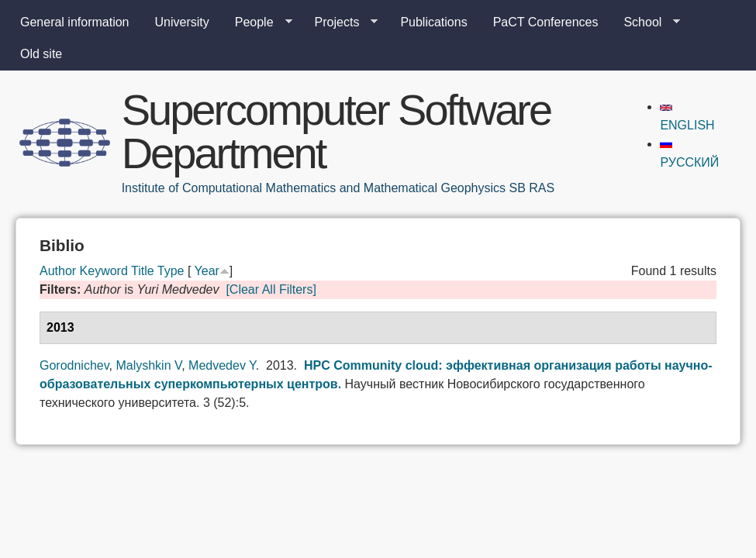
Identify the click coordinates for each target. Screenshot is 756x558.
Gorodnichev (74, 365)
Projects (340, 22)
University (182, 22)
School (646, 22)
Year (207, 271)
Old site (41, 54)
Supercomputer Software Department (336, 131)
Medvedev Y (222, 365)
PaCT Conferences (546, 22)
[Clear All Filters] (271, 289)
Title (143, 271)
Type (171, 271)
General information (75, 22)
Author (58, 271)
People (257, 22)
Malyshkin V (148, 365)
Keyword (104, 271)
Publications (433, 22)
